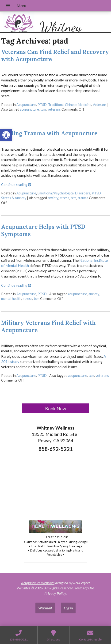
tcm (43, 109)
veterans (54, 109)
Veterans (100, 105)
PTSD (42, 105)
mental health (11, 299)
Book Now (56, 409)
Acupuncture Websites (38, 583)
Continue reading (16, 185)
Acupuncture (26, 105)
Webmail (45, 608)
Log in (68, 608)
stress (64, 198)
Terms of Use (84, 588)
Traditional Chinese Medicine (70, 105)
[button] (6, 135)
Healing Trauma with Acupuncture (49, 133)
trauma (83, 198)
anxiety (53, 198)
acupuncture (29, 109)
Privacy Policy (55, 593)
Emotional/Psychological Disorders (64, 193)
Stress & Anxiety (14, 198)
